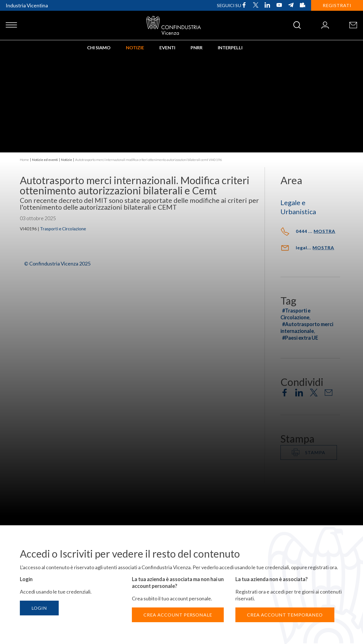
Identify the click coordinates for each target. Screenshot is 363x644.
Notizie (135, 47)
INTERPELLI (230, 47)
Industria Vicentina (27, 5)
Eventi (167, 47)
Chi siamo (99, 47)
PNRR (197, 47)
